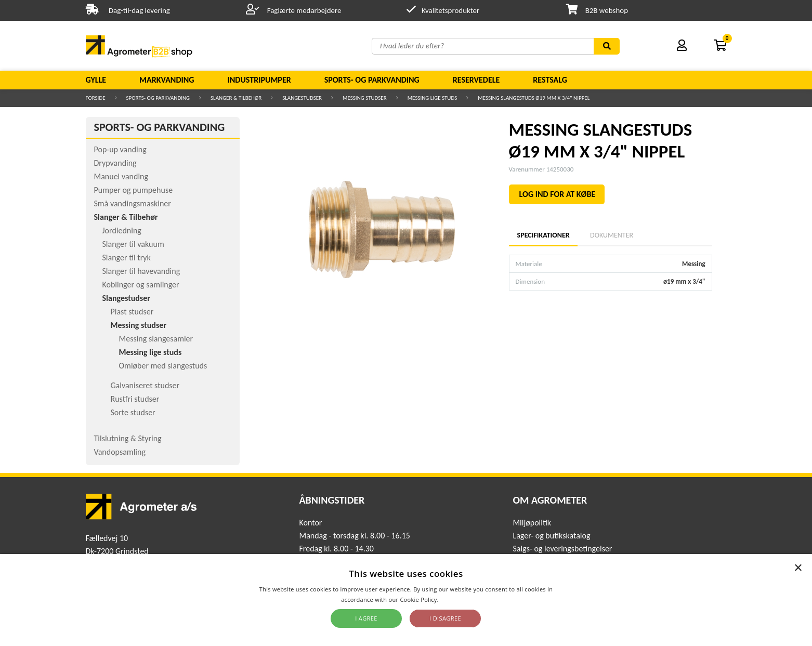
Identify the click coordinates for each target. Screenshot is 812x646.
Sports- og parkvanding (372, 80)
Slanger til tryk (127, 258)
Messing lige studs (433, 98)
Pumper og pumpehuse (134, 190)
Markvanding (167, 80)
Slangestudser (302, 98)
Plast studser (132, 312)
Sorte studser (133, 412)
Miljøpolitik (532, 523)
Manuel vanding (121, 176)
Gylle (96, 80)
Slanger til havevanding (141, 271)
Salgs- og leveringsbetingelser (562, 549)
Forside (96, 98)
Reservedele (476, 80)
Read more (456, 599)
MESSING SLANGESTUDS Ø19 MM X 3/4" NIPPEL (534, 98)
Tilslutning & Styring (128, 438)
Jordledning (122, 230)
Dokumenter (612, 235)
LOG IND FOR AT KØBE (558, 194)
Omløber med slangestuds (163, 366)
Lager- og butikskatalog (551, 536)
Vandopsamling (120, 452)
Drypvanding (115, 163)
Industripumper (259, 80)
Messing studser (365, 98)
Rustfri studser (135, 399)
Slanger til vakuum (133, 244)
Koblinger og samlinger (141, 285)
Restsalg (550, 80)
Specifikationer (543, 235)
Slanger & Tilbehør (236, 98)
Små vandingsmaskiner (133, 203)
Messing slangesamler (156, 339)
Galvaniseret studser (145, 385)
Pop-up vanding (120, 149)
